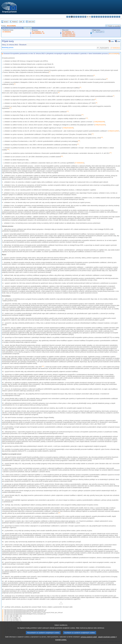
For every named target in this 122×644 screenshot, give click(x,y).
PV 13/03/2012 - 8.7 (68, 32)
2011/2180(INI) (11, 26)
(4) (3, 614)
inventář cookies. (61, 640)
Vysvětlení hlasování (69, 35)
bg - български (67, 17)
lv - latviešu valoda (94, 17)
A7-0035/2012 (7, 32)
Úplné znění (31, 22)
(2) (3, 611)
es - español (70, 17)
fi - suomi (117, 17)
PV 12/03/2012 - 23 (38, 32)
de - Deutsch (76, 17)
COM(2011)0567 (113, 131)
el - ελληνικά (81, 17)
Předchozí (15, 22)
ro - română (110, 17)
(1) (3, 610)
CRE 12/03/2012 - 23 (38, 33)
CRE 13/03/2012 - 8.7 (69, 33)
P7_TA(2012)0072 (98, 32)
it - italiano (92, 17)
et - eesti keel (79, 17)
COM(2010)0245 (68, 128)
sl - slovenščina (115, 17)
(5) (3, 615)
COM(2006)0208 (99, 122)
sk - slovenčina (113, 17)
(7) (3, 618)
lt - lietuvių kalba (97, 17)
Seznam (6, 22)
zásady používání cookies (107, 637)
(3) (3, 613)
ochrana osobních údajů (89, 637)
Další (21, 22)
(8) (3, 619)
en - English (83, 17)
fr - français (85, 17)
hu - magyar (99, 17)
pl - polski (106, 17)
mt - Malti (101, 17)
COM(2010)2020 (100, 125)
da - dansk (74, 17)
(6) (3, 617)
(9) (3, 620)
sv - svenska (119, 17)
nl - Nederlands (103, 17)
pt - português (108, 17)
